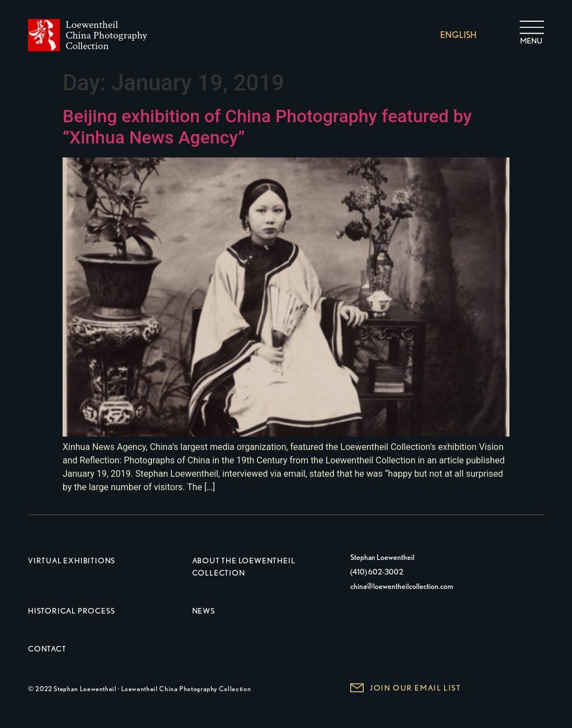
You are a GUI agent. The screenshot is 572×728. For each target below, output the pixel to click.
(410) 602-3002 (377, 572)
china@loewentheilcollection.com (402, 586)
